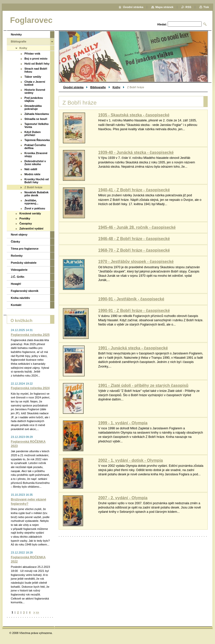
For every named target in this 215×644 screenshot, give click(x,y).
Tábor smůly (33, 77)
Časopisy (26, 223)
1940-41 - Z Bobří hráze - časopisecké (134, 190)
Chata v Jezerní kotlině (35, 83)
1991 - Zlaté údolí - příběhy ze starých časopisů (143, 385)
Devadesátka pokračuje (33, 107)
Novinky (16, 34)
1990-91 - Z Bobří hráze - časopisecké (134, 311)
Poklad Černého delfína (35, 147)
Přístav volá (32, 54)
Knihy (116, 87)
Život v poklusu (35, 208)
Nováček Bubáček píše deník (37, 194)
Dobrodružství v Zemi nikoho (35, 163)
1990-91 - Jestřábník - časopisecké (131, 299)
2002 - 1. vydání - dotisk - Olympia (131, 460)
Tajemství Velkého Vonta (37, 125)
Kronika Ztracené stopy (36, 155)
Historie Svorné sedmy (35, 91)
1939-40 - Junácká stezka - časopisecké (136, 152)
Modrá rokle (32, 174)
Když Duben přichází (33, 133)
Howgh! (16, 284)
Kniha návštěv (20, 298)
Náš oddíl (31, 169)
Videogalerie (19, 270)
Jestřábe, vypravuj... (31, 202)
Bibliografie (98, 87)
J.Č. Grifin (17, 277)
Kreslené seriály (30, 213)
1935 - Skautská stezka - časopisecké (134, 115)
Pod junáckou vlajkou (34, 99)
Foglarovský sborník (25, 291)
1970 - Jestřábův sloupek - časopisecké (136, 262)
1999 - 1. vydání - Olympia (123, 423)
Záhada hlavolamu (37, 114)
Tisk (206, 7)
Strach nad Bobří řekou (36, 70)
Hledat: (162, 24)
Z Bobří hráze (33, 187)
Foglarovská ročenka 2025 (30, 335)
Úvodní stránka (73, 87)
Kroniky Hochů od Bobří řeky (37, 181)
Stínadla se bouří (36, 119)
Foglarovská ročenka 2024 (30, 388)
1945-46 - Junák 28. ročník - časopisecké (137, 227)
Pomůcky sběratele (24, 263)
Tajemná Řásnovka (37, 140)
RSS (188, 7)
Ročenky (17, 256)
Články (15, 242)
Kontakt (16, 305)
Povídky (25, 218)
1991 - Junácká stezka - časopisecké (133, 348)
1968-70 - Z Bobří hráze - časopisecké (134, 250)
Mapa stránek (164, 7)
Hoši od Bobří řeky (37, 64)
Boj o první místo (36, 59)
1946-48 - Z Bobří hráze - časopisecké (134, 239)
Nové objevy (19, 235)
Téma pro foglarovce (25, 249)
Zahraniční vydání (31, 228)
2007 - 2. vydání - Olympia (123, 498)
